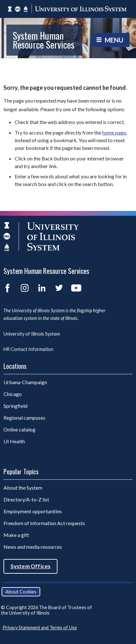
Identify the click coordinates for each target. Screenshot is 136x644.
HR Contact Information (28, 349)
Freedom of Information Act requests (44, 523)
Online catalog (19, 429)
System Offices (30, 566)
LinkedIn (42, 288)
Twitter (59, 288)
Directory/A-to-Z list (26, 499)
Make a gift (16, 535)
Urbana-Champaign (25, 382)
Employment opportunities (33, 511)
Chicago (13, 394)
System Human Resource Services (44, 40)
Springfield (15, 406)
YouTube (76, 288)
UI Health (14, 441)
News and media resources (33, 547)
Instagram (25, 288)
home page (114, 132)
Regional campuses (24, 418)
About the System (23, 488)
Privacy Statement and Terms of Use (40, 628)
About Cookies (21, 592)
